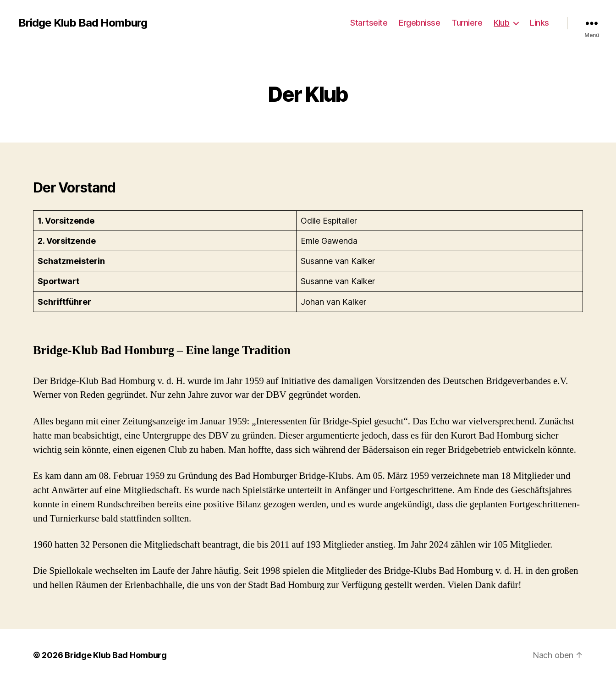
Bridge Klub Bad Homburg (83, 23)
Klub (501, 23)
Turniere (467, 23)
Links (539, 23)
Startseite (369, 23)
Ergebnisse (419, 23)
